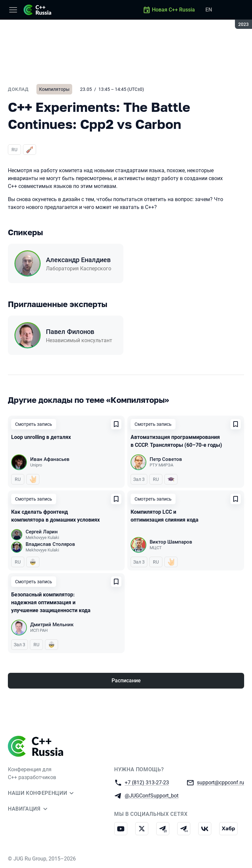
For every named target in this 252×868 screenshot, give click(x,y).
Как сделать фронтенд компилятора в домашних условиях (55, 516)
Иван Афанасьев (50, 459)
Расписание (126, 681)
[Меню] (13, 10)
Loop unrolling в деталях (41, 437)
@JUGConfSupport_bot (152, 795)
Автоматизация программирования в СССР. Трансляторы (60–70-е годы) (176, 441)
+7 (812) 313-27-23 (147, 782)
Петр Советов (166, 459)
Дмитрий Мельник (52, 625)
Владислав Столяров (50, 544)
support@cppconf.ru (220, 782)
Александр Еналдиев (78, 260)
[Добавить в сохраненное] (116, 424)
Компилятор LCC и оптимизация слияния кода (165, 516)
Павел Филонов (70, 332)
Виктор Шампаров (171, 542)
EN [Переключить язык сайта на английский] (209, 10)
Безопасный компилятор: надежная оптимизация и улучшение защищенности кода (51, 602)
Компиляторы (54, 89)
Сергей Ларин (42, 532)
